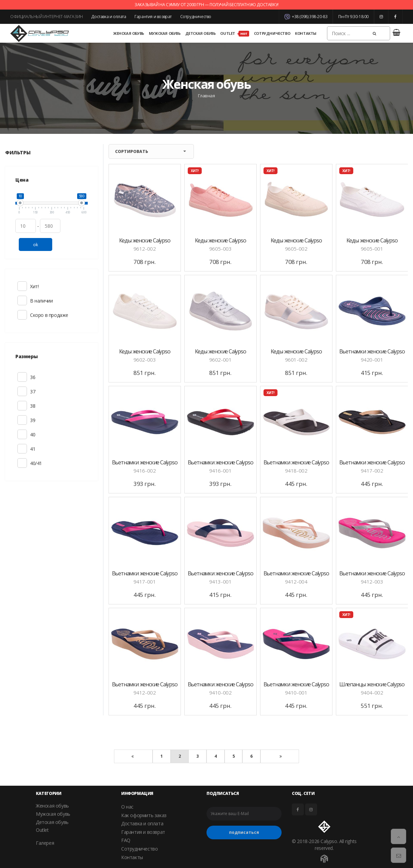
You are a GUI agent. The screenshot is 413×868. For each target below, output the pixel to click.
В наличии (22, 300)
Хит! (22, 286)
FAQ (126, 840)
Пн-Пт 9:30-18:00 (353, 17)
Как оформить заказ (144, 815)
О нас (127, 807)
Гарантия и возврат (153, 17)
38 (22, 406)
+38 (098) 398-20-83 (306, 17)
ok (35, 244)
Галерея (45, 843)
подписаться (244, 832)
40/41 (22, 463)
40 (22, 434)
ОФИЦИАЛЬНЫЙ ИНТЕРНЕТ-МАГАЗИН (47, 17)
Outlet (234, 34)
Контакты (306, 33)
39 (22, 420)
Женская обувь (129, 33)
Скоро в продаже (22, 315)
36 (22, 377)
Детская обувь (201, 33)
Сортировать (151, 151)
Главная (206, 96)
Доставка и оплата (109, 17)
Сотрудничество (196, 17)
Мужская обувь (165, 33)
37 (22, 391)
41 (22, 449)
